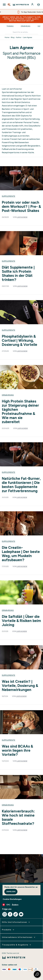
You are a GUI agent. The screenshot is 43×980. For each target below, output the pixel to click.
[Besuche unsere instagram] (5, 914)
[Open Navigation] (4, 5)
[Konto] (33, 5)
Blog (13, 37)
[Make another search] (21, 32)
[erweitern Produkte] (8, 930)
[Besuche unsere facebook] (10, 914)
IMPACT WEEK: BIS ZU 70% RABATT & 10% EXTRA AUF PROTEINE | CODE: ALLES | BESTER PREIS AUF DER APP (22, 19)
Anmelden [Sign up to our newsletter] (11, 892)
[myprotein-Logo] (21, 5)
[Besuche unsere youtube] (21, 914)
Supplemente (8, 196)
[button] (37, 974)
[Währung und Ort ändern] (21, 905)
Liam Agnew (28, 37)
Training (10, 26)
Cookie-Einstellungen (12, 899)
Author (19, 37)
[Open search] (9, 5)
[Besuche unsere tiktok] (16, 914)
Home (7, 37)
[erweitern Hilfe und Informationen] (16, 922)
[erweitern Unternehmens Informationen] (19, 937)
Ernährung (26, 26)
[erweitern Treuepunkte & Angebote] (17, 945)
